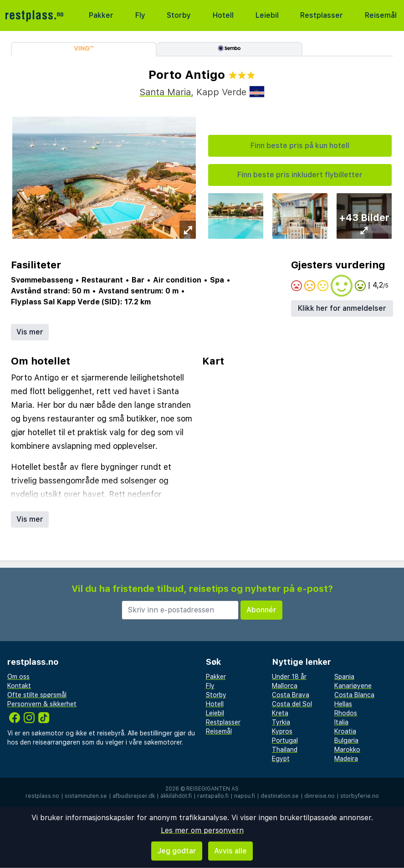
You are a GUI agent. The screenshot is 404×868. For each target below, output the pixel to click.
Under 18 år (289, 677)
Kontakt (19, 686)
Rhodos (346, 713)
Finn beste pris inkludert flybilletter (300, 175)
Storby (179, 15)
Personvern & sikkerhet (42, 704)
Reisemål (381, 15)
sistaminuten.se (86, 796)
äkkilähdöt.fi (176, 796)
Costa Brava (291, 695)
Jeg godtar (177, 851)
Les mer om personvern (202, 830)
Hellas (343, 704)
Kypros (282, 731)
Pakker (101, 15)
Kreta (280, 713)
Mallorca (285, 686)
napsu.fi (245, 796)
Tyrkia (281, 722)
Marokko (347, 750)
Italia (341, 722)
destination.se (280, 796)
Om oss (18, 677)
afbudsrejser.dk (134, 796)
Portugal (285, 740)
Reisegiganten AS (212, 789)
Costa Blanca (354, 695)
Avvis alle (230, 851)
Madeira (346, 759)
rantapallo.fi (213, 796)
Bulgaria (346, 740)
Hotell (223, 15)
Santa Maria (165, 92)
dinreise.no (320, 796)
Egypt (281, 759)
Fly (140, 15)
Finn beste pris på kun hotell (300, 146)
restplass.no (42, 796)
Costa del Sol (292, 704)
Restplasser (322, 15)
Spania (344, 677)
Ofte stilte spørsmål (37, 695)
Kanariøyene (353, 686)
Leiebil (267, 15)
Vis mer (30, 332)
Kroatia (345, 731)
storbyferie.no (360, 796)
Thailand (285, 750)
